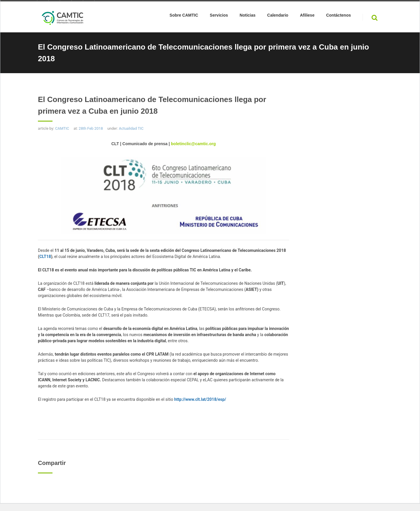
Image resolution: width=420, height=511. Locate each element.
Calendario (278, 16)
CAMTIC (62, 128)
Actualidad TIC (131, 128)
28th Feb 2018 (91, 128)
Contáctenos (338, 16)
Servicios (219, 16)
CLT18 (45, 257)
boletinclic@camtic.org (193, 144)
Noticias (248, 16)
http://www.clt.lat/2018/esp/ (200, 399)
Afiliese (307, 16)
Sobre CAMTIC (184, 16)
